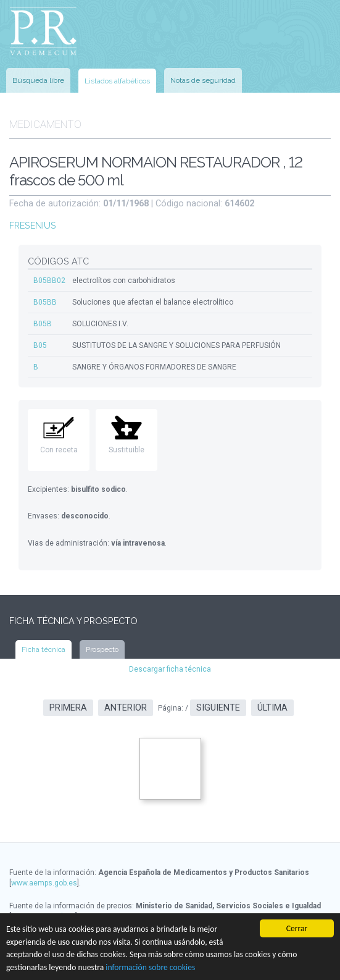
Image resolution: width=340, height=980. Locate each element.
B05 (40, 345)
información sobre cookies (150, 967)
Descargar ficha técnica (170, 669)
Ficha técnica (44, 649)
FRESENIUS (33, 225)
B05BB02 (49, 281)
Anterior (126, 708)
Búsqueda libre (38, 80)
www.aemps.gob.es (44, 883)
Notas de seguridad (203, 80)
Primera (68, 708)
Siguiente (218, 708)
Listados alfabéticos (117, 81)
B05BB (45, 302)
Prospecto (102, 649)
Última (272, 708)
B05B (43, 324)
